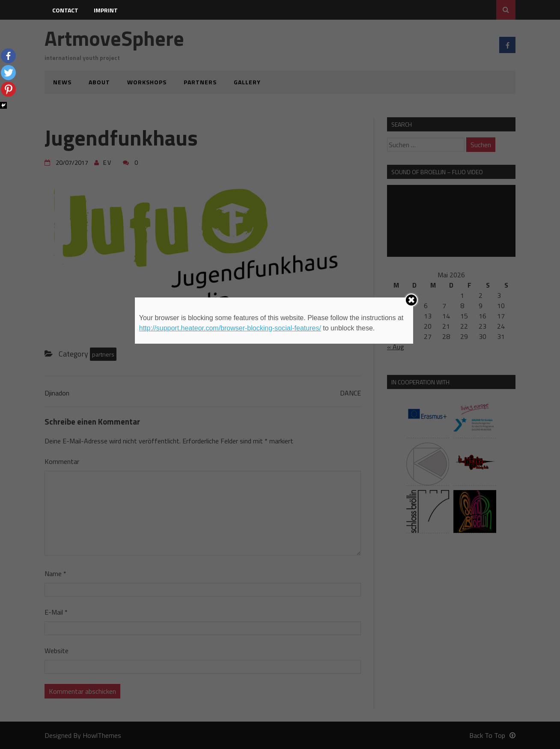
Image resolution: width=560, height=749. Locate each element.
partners (200, 82)
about (99, 82)
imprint (106, 10)
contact (65, 10)
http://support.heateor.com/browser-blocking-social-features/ (230, 328)
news (62, 82)
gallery (247, 82)
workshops (147, 82)
